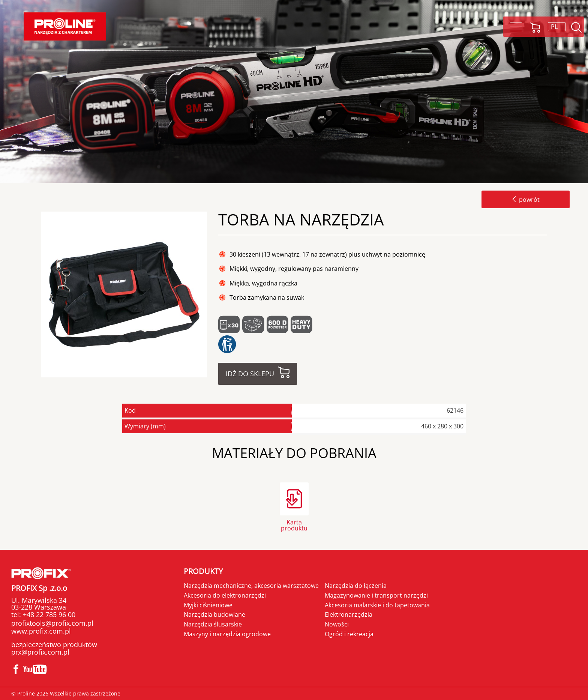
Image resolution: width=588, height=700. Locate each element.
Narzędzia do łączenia (356, 586)
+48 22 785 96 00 (48, 614)
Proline (65, 26)
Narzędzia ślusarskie (213, 624)
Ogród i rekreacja (349, 634)
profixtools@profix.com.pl (52, 623)
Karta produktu (294, 525)
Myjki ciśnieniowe (208, 605)
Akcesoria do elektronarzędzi (225, 595)
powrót (526, 200)
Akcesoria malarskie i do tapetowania (377, 605)
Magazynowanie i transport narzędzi (376, 595)
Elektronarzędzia (349, 614)
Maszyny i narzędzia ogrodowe (227, 634)
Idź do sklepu (250, 374)
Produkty (203, 571)
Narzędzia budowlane (214, 614)
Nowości (337, 624)
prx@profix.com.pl (40, 652)
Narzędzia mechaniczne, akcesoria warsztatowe (251, 586)
